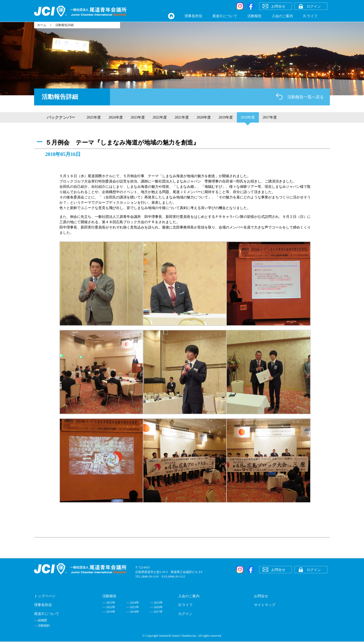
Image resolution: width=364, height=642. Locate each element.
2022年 (111, 607)
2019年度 (226, 117)
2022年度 (160, 117)
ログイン (185, 614)
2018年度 (248, 117)
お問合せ (261, 596)
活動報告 (255, 16)
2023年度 (138, 117)
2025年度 (94, 117)
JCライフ (310, 16)
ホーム (42, 25)
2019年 (111, 612)
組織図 (42, 620)
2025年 (111, 603)
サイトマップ (265, 605)
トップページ (45, 596)
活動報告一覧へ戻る (306, 97)
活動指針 (44, 626)
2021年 (134, 607)
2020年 (158, 607)
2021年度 (182, 117)
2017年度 (270, 117)
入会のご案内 (282, 16)
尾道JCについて (225, 16)
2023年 (158, 603)
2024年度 (116, 117)
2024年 (134, 603)
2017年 (158, 612)
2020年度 (204, 117)
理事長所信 (193, 16)
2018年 (134, 612)
